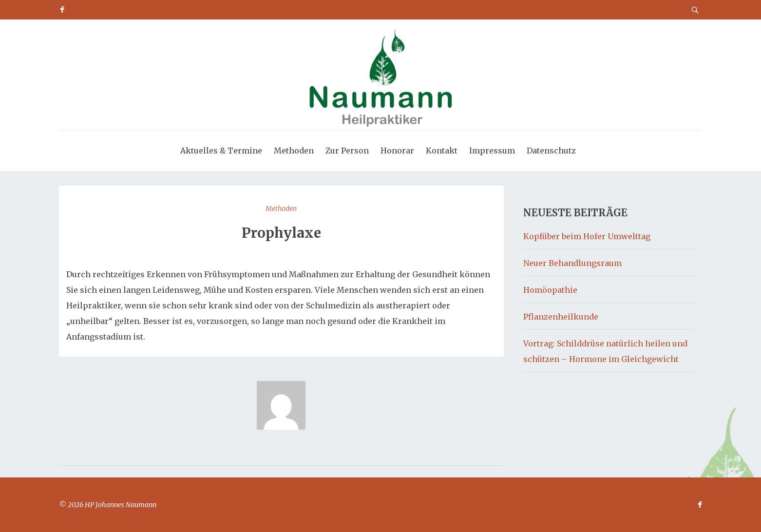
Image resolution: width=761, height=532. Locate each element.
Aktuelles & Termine (221, 151)
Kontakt (442, 151)
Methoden (294, 151)
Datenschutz (551, 151)
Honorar (397, 151)
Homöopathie (550, 290)
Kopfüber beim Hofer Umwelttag (587, 236)
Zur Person (347, 151)
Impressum (492, 151)
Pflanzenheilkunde (561, 317)
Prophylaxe (281, 233)
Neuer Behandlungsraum (572, 263)
